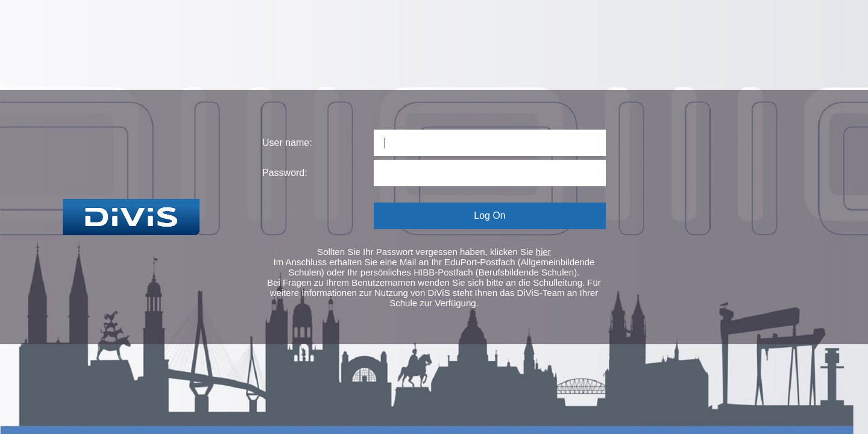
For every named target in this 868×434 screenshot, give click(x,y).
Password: (285, 173)
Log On (489, 215)
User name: (287, 143)
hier (543, 252)
